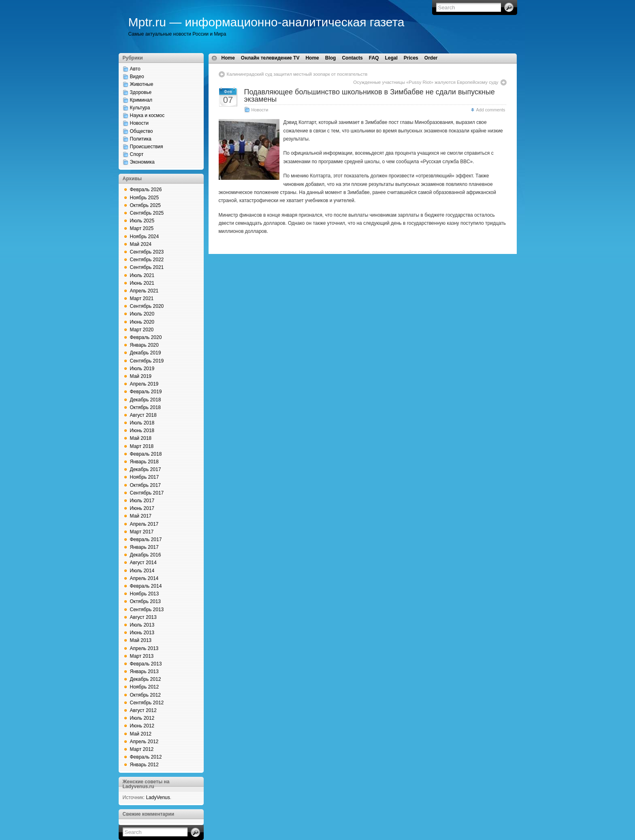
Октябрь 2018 (146, 407)
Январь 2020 (144, 345)
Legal (391, 58)
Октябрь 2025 (146, 205)
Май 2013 (141, 640)
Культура (140, 108)
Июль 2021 (142, 275)
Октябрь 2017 (146, 485)
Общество (142, 131)
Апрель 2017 (144, 524)
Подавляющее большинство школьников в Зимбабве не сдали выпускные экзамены (370, 96)
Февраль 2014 (146, 586)
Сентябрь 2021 (147, 267)
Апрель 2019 (144, 384)
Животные (142, 84)
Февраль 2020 (146, 337)
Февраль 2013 (146, 664)
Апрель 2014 (144, 578)
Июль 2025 (142, 221)
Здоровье (141, 92)
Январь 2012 (144, 765)
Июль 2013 (142, 625)
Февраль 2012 (146, 757)
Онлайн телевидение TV (270, 58)
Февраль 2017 (146, 539)
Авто (135, 69)
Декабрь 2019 (146, 353)
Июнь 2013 (142, 633)
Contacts (352, 58)
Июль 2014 (142, 571)
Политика (141, 139)
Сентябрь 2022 (147, 260)
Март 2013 (142, 656)
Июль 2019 (142, 369)
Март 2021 (142, 298)
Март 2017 (142, 532)
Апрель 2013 (144, 648)
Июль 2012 (142, 718)
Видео (137, 77)
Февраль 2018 (146, 454)
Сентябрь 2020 (147, 306)
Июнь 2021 (142, 283)
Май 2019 (141, 376)
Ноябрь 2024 (145, 237)
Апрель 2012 (144, 742)
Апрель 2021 (144, 291)
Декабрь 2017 (146, 469)
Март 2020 (142, 330)
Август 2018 (143, 415)
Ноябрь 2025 (145, 198)
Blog (331, 58)
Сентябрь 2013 (147, 610)
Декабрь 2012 (146, 679)
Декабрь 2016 (146, 555)
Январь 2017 (144, 547)
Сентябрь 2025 (147, 213)
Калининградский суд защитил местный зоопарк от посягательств (297, 74)
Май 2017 (141, 516)
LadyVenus (158, 797)
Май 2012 (141, 734)
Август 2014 (143, 563)
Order (431, 58)
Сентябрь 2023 (147, 252)
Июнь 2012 (142, 726)
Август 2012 (143, 710)
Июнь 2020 (142, 322)
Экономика (142, 162)
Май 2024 (141, 244)
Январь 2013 (144, 672)
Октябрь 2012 (146, 695)
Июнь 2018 (142, 431)
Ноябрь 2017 (145, 477)
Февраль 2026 (146, 190)
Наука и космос (147, 115)
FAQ (374, 58)
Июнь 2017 (142, 508)
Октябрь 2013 (146, 601)
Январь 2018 (144, 462)
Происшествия (147, 147)
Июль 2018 (142, 423)
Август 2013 (143, 617)
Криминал (141, 100)
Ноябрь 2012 (145, 687)
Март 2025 (142, 228)
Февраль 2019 (146, 392)
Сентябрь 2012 (147, 703)
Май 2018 (141, 438)
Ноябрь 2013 (145, 594)
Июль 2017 (142, 501)
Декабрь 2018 (146, 400)
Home (228, 58)
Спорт (137, 154)
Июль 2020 (142, 314)
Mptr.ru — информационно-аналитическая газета (266, 22)
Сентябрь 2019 (147, 361)
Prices (411, 58)
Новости (139, 123)
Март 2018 (142, 446)
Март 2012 (142, 749)
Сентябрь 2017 (147, 493)
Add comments (490, 110)
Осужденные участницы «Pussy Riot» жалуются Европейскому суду (426, 82)
